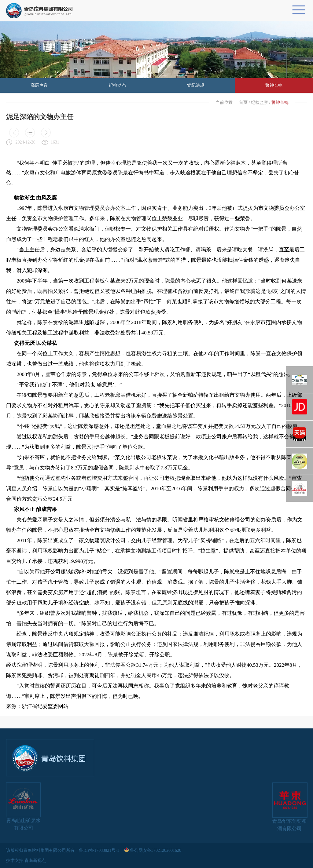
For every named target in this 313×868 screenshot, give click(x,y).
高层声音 (39, 85)
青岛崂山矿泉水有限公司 (23, 806)
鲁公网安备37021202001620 (153, 850)
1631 (55, 142)
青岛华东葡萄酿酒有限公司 (290, 807)
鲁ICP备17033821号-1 (99, 850)
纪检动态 (117, 85)
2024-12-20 (25, 142)
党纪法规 (196, 85)
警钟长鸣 (274, 85)
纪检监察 (260, 102)
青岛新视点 (35, 861)
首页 (243, 102)
